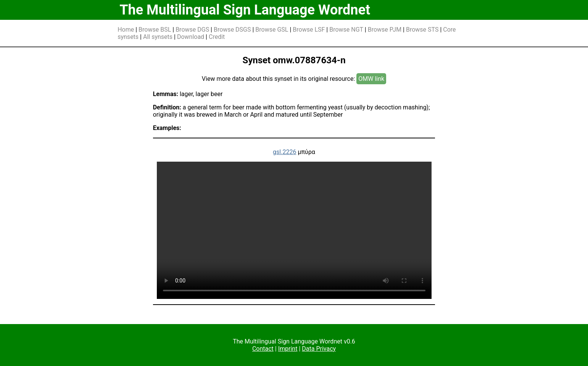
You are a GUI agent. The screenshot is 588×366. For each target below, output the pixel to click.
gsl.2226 (284, 152)
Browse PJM (385, 30)
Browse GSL (272, 30)
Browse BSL (155, 30)
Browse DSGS (232, 30)
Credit (217, 37)
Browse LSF (309, 30)
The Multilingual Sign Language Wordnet (245, 10)
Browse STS (422, 30)
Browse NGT (346, 30)
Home (126, 30)
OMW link (371, 79)
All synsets (158, 37)
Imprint (288, 349)
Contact (263, 349)
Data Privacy (319, 349)
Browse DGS (192, 30)
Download (191, 37)
